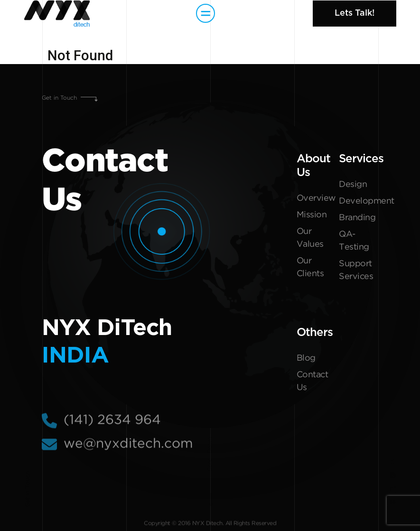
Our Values (310, 238)
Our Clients (310, 267)
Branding (357, 218)
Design (353, 185)
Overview (316, 198)
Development (359, 201)
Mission (312, 215)
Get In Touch (28, 489)
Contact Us (313, 381)
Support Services (356, 270)
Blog (306, 358)
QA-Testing (354, 241)
